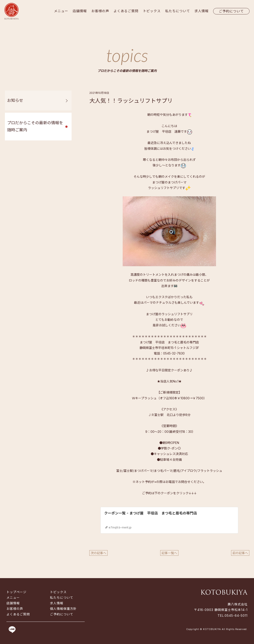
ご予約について (231, 11)
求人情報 (202, 11)
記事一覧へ (169, 553)
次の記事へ (98, 553)
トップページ (16, 592)
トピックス (152, 11)
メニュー (61, 11)
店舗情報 (80, 11)
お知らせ (15, 101)
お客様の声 (100, 11)
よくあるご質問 (126, 11)
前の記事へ (240, 553)
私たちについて (178, 11)
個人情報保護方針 (63, 609)
